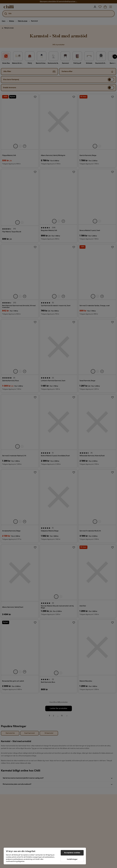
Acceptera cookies (72, 853)
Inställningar (72, 859)
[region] (45, 856)
